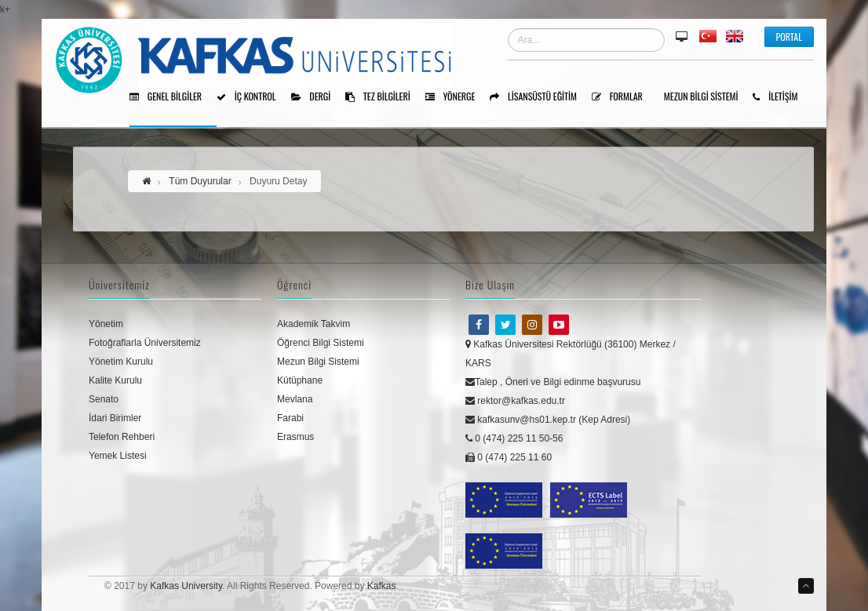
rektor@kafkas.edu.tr (515, 401)
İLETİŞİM (780, 97)
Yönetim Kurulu (121, 362)
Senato (104, 399)
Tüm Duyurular (200, 181)
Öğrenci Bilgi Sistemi (321, 343)
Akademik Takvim (314, 324)
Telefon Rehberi (122, 437)
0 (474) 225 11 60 (509, 457)
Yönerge (456, 97)
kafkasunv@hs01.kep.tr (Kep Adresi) (548, 420)
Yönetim (106, 324)
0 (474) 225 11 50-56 (514, 438)
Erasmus (295, 437)
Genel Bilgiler (171, 97)
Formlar (623, 97)
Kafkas (382, 586)
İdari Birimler (115, 418)
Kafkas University (186, 586)
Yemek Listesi (118, 456)
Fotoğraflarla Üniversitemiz (145, 343)
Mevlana (295, 399)
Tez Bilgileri (383, 97)
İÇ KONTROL (252, 97)
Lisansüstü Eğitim (539, 97)
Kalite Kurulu (115, 380)
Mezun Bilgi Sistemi (707, 97)
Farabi (290, 418)
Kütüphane (300, 380)
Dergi (317, 97)
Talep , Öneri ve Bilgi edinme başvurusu (553, 382)
